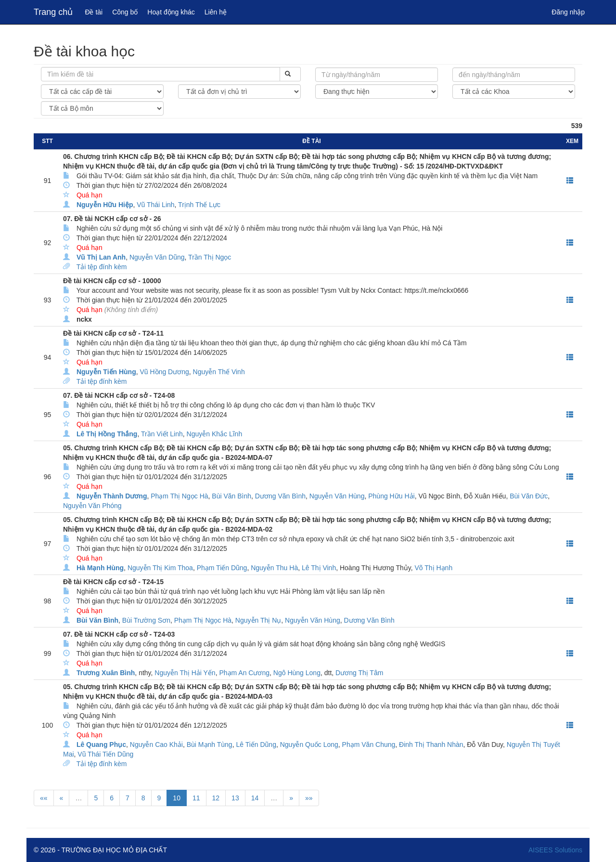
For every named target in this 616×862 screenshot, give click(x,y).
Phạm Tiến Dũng (222, 568)
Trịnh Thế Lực (199, 205)
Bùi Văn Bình (231, 496)
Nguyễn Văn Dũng (157, 257)
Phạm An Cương (244, 673)
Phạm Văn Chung (369, 744)
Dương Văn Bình (280, 496)
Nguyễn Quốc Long (309, 744)
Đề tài (94, 12)
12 (216, 798)
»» (309, 798)
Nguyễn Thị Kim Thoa (160, 568)
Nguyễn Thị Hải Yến (185, 673)
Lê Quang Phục (101, 744)
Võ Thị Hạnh (434, 568)
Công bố (125, 12)
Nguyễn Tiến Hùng (106, 372)
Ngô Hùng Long (297, 673)
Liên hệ (216, 12)
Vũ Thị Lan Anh (101, 257)
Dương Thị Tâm (359, 673)
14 (255, 798)
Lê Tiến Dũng (256, 744)
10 (177, 798)
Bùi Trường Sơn (146, 620)
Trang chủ (53, 12)
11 (196, 798)
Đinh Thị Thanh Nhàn (431, 744)
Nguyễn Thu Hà (274, 568)
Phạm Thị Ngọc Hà (179, 496)
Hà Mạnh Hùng (100, 568)
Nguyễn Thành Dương (112, 496)
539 (577, 126)
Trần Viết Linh (162, 434)
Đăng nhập (568, 12)
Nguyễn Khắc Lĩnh (215, 434)
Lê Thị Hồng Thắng (107, 434)
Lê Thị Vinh (319, 568)
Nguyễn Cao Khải (156, 744)
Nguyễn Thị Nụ (258, 620)
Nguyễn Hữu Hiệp (105, 205)
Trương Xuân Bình (106, 673)
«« (44, 798)
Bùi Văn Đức (529, 496)
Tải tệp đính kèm (102, 267)
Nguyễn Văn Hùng (337, 496)
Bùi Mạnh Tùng (210, 744)
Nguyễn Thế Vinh (219, 372)
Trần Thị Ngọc (210, 257)
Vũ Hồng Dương (165, 372)
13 (235, 798)
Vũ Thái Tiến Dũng (105, 754)
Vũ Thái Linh (155, 205)
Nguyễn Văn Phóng (92, 506)
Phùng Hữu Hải (391, 496)
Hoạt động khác (171, 12)
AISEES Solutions (555, 850)
